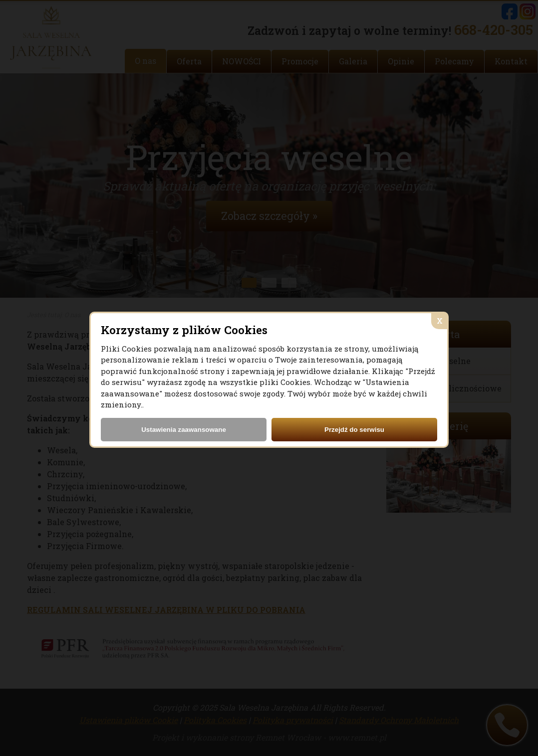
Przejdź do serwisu (354, 430)
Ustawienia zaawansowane (184, 430)
